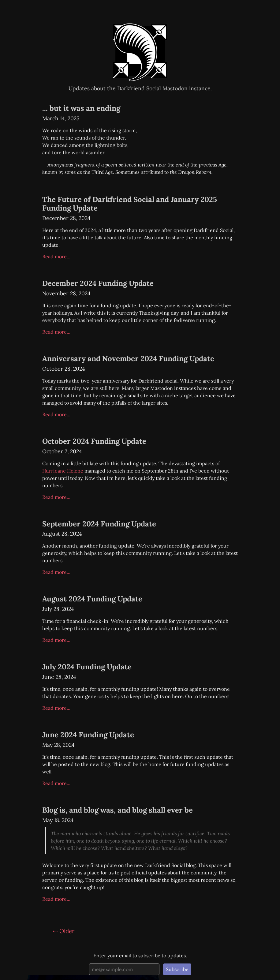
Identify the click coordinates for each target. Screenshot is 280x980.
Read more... (56, 256)
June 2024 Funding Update (88, 735)
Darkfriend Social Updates (140, 24)
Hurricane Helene (63, 471)
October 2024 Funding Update (94, 441)
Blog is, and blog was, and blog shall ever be (118, 810)
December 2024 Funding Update (98, 283)
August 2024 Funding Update (92, 599)
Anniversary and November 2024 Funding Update (128, 359)
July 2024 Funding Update (87, 667)
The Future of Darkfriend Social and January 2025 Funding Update (130, 204)
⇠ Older (64, 931)
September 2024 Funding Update (99, 524)
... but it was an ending (81, 108)
